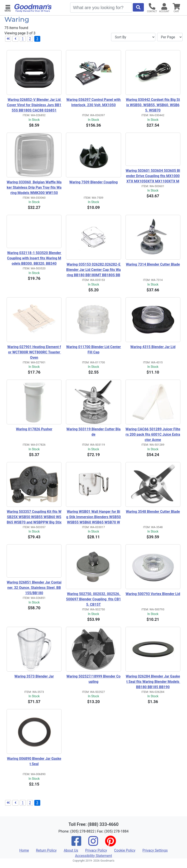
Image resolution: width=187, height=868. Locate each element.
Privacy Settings (155, 850)
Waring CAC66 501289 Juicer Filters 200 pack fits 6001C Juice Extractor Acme (153, 434)
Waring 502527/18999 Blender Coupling (93, 679)
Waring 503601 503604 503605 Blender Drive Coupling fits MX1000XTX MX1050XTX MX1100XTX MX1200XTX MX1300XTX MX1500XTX (153, 176)
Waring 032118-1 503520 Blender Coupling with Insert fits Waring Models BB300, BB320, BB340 (34, 258)
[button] (8, 8)
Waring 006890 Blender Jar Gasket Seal (34, 761)
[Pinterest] (110, 844)
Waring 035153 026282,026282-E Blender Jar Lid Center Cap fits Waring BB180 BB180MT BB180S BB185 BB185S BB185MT (93, 270)
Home (24, 850)
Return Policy (46, 850)
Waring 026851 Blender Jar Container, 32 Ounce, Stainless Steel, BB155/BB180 (34, 588)
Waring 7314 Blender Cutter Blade (153, 264)
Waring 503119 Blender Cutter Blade (93, 432)
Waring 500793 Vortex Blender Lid (153, 594)
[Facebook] (76, 844)
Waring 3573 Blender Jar (34, 676)
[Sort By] (133, 37)
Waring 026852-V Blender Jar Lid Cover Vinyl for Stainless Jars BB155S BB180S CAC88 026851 (34, 105)
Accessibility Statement (93, 856)
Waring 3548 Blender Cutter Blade (153, 512)
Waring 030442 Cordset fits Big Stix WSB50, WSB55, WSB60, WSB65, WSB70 (153, 105)
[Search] (101, 8)
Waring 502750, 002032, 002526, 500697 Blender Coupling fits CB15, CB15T (94, 599)
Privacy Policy (96, 850)
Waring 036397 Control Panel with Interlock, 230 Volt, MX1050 (94, 102)
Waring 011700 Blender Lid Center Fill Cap (94, 350)
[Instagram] (93, 844)
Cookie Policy (125, 850)
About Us (71, 850)
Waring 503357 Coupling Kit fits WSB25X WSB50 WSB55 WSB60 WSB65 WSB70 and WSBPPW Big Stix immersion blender (34, 517)
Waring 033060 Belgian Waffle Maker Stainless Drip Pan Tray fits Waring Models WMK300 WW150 (34, 187)
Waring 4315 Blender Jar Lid (153, 347)
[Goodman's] (33, 8)
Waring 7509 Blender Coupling (93, 182)
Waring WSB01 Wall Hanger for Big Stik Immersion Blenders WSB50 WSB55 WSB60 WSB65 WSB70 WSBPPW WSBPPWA (93, 517)
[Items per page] (170, 37)
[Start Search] (138, 7)
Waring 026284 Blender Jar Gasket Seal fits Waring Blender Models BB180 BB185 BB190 (153, 682)
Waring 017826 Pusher (34, 429)
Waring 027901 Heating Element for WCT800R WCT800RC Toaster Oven (34, 352)
